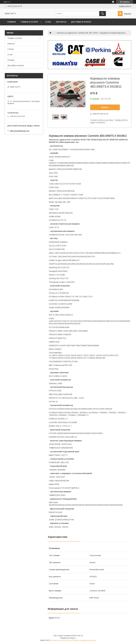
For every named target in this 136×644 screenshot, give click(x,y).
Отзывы (11, 60)
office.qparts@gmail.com (20, 131)
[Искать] (103, 14)
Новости (11, 44)
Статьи (11, 49)
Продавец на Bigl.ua (68, 638)
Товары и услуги (29, 22)
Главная (11, 22)
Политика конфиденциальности (84, 640)
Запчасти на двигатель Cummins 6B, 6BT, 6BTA (77, 33)
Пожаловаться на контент (61, 640)
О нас (48, 22)
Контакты (61, 22)
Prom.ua (80, 636)
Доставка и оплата (81, 22)
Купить (105, 107)
